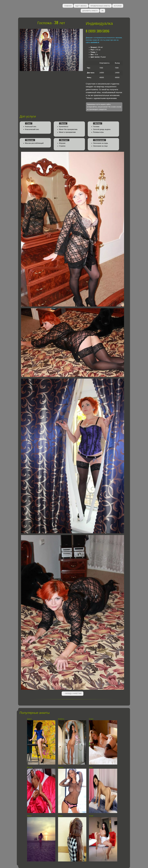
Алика (60, 816)
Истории (118, 6)
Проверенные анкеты (100, 6)
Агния (91, 816)
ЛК (102, 11)
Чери (91, 767)
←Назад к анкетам (72, 693)
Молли (30, 767)
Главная (68, 6)
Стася (91, 719)
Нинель (61, 767)
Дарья (29, 719)
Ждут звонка (81, 6)
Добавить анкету (90, 11)
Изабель (61, 719)
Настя (29, 816)
